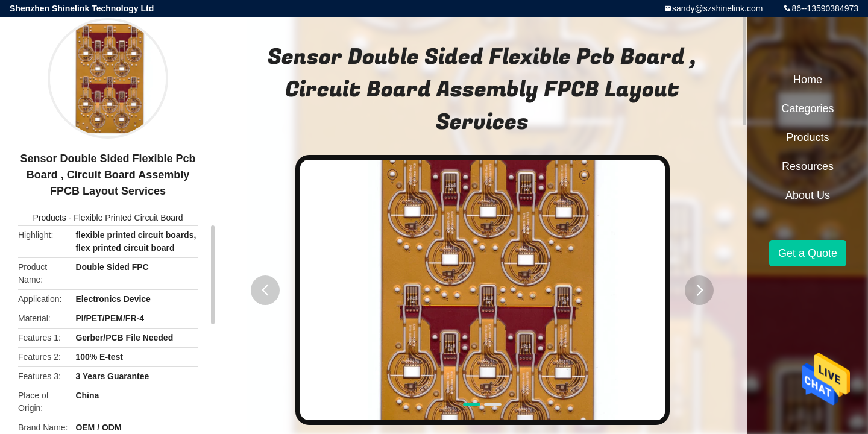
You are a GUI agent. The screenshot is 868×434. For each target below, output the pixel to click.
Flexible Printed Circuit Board (128, 218)
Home (808, 80)
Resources (808, 166)
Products (50, 218)
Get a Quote (808, 253)
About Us (808, 195)
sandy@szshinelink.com (717, 8)
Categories (807, 108)
